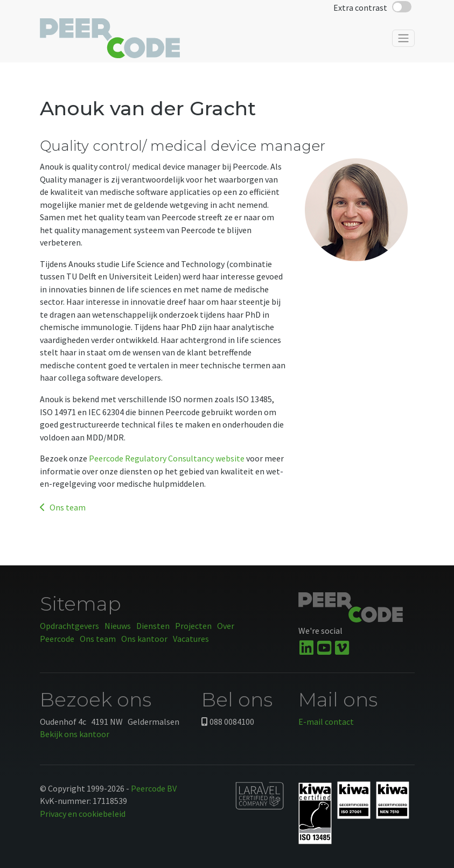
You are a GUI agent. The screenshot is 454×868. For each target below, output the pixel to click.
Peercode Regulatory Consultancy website (167, 458)
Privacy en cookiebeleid (83, 814)
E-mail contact (326, 722)
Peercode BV (154, 788)
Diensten (153, 626)
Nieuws (118, 626)
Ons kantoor (144, 639)
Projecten (193, 626)
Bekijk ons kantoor (75, 734)
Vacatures (191, 639)
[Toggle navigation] (403, 42)
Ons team (63, 507)
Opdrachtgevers (69, 626)
